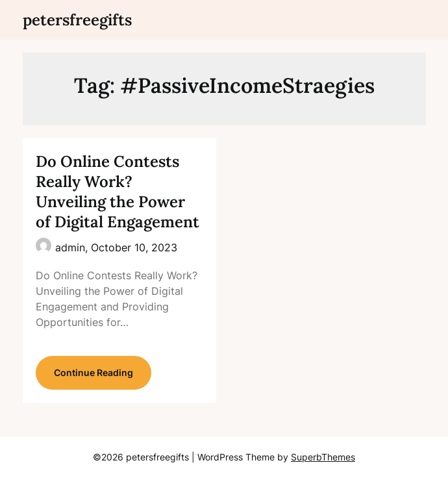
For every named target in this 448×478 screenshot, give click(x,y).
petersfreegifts (77, 20)
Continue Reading (93, 372)
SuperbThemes (323, 457)
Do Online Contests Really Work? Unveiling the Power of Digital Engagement (118, 192)
